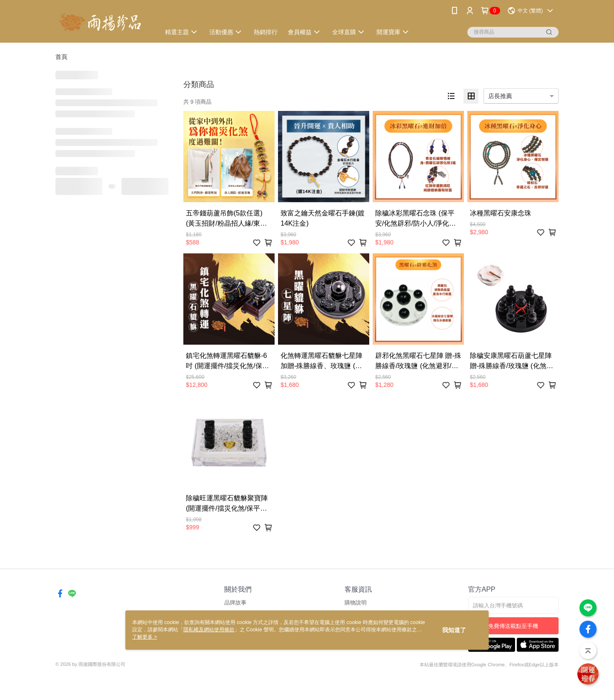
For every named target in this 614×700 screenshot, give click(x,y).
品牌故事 (235, 603)
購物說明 (356, 603)
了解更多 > (145, 637)
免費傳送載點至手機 (513, 626)
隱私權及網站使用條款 (209, 630)
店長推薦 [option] (500, 96)
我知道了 (454, 630)
